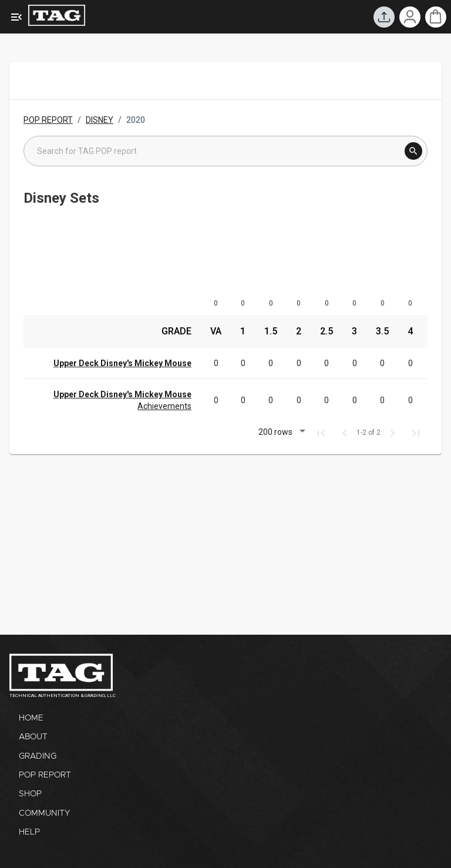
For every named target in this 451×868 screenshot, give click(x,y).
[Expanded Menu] (16, 17)
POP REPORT (48, 120)
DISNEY (100, 120)
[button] (280, 433)
